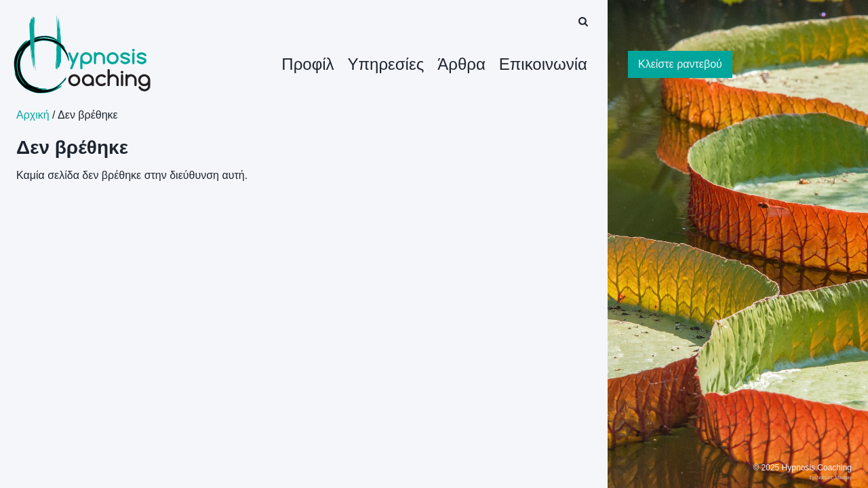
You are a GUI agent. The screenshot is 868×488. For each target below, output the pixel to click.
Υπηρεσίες (386, 64)
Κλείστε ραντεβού (680, 64)
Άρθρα (461, 64)
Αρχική (33, 115)
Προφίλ (308, 64)
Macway (844, 477)
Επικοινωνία (543, 64)
